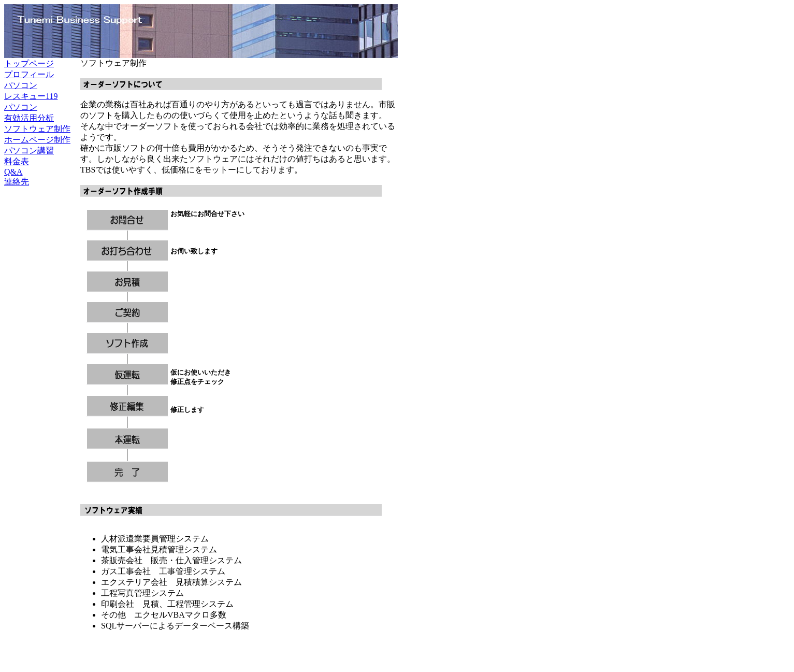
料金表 (17, 161)
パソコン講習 (29, 151)
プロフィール (29, 74)
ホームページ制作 (37, 140)
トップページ (29, 63)
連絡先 (17, 182)
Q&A (13, 172)
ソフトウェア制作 (37, 129)
